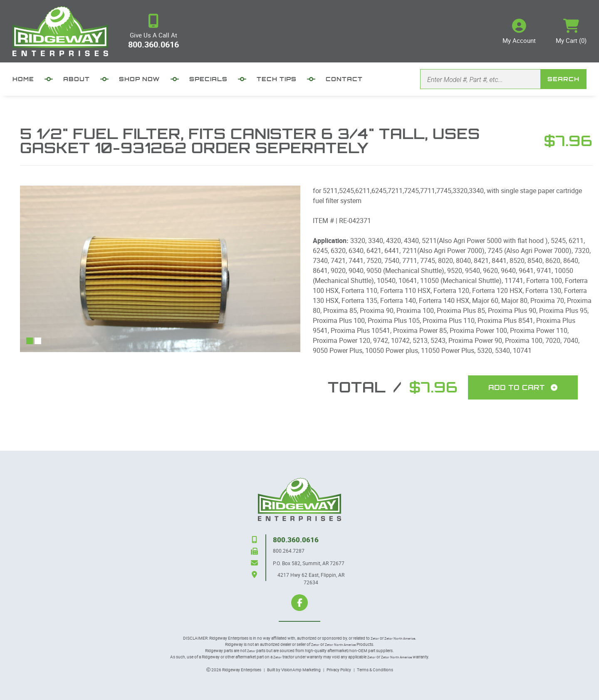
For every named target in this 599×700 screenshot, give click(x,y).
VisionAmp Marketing (301, 670)
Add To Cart (523, 387)
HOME (23, 79)
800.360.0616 (153, 44)
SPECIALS (208, 79)
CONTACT (344, 79)
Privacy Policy (339, 670)
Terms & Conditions (375, 670)
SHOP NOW (140, 79)
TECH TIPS (277, 79)
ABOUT (77, 79)
